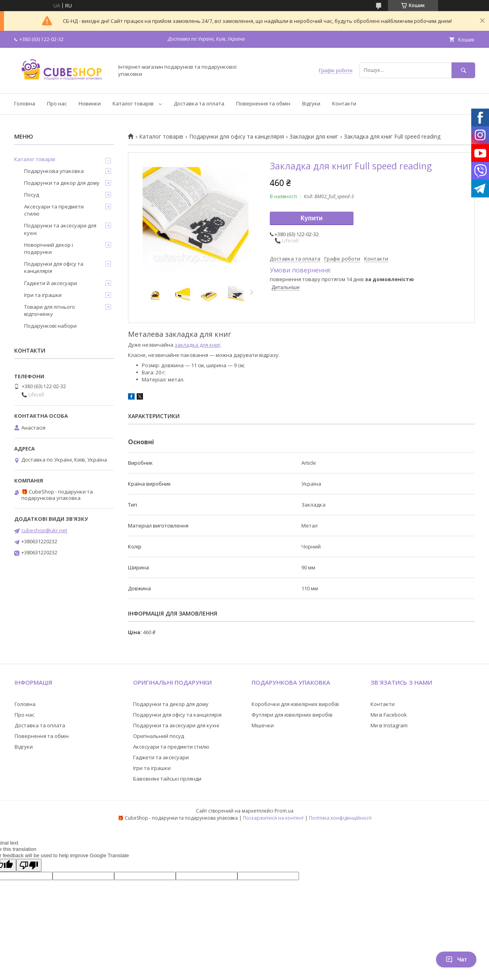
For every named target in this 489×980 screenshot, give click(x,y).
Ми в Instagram (389, 725)
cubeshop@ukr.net (44, 530)
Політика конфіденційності (340, 818)
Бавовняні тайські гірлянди (167, 779)
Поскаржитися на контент (273, 818)
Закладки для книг (314, 137)
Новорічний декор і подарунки (49, 248)
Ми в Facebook (389, 715)
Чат (456, 959)
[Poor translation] (29, 865)
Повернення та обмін (263, 103)
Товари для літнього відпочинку (50, 310)
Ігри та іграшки (43, 295)
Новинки (90, 103)
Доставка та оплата (199, 103)
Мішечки (263, 725)
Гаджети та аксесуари (161, 757)
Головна (25, 103)
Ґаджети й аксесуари (51, 283)
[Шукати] (463, 70)
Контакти (344, 103)
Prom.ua (284, 811)
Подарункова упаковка (54, 171)
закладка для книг (197, 345)
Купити (312, 218)
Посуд (32, 195)
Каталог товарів (133, 103)
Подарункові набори (50, 326)
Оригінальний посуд (159, 736)
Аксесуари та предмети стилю (54, 210)
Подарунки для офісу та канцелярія (237, 137)
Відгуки (311, 103)
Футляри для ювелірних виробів (292, 715)
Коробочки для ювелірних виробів (295, 704)
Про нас (57, 103)
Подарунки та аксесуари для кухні (60, 229)
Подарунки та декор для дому (62, 183)
